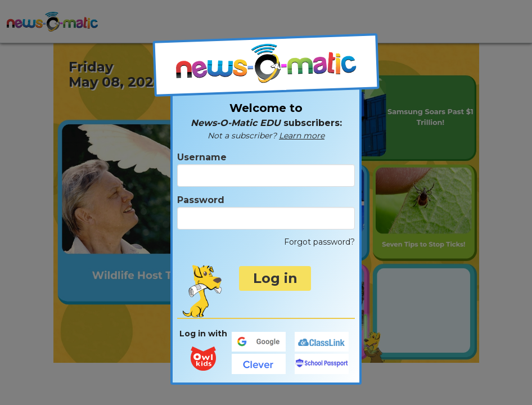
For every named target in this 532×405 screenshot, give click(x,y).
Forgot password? (319, 242)
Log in (275, 278)
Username (266, 169)
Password (266, 212)
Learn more (302, 136)
